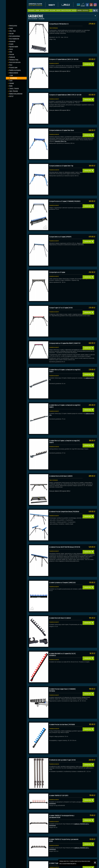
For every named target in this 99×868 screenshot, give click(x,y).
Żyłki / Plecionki (13, 91)
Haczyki (11, 34)
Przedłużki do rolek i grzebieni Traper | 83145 (63, 734)
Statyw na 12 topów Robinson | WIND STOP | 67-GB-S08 (65, 93)
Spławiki (11, 83)
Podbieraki (12, 57)
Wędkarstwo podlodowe (15, 94)
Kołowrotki (12, 42)
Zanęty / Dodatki (14, 89)
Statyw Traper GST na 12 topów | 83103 (61, 297)
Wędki (10, 86)
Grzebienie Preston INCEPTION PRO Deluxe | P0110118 (65, 529)
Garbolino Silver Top (61, 137)
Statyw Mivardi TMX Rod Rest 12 (59, 24)
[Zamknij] (95, 860)
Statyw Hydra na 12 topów (57, 263)
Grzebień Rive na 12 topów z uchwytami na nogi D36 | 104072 (65, 394)
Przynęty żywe (13, 68)
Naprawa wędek (13, 47)
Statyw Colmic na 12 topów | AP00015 (61, 229)
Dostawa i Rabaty (44, 10)
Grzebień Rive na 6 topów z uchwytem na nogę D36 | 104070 (65, 428)
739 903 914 (39, 5)
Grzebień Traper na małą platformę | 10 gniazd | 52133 (64, 833)
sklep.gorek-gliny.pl (40, 866)
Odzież (11, 49)
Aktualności (32, 10)
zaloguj (80, 10)
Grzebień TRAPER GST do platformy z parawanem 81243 (64, 810)
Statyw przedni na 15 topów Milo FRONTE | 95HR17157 (62, 332)
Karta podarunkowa (14, 36)
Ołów (10, 52)
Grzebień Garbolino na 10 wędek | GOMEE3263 (63, 563)
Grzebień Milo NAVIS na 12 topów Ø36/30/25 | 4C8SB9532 (63, 633)
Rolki (11, 76)
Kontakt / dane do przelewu (64, 10)
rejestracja (85, 10)
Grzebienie (13, 78)
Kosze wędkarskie (14, 39)
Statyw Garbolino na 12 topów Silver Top (62, 161)
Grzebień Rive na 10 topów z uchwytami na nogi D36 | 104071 (65, 359)
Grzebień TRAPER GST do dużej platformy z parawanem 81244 (62, 788)
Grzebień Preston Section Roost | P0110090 (63, 700)
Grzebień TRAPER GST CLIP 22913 (59, 768)
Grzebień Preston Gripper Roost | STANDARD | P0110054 (63, 667)
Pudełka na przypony (15, 70)
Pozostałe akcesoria (14, 62)
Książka (37, 10)
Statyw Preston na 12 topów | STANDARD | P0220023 (65, 195)
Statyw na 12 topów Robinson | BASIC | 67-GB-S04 (64, 58)
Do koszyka (89, 61)
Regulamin (53, 10)
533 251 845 (32, 5)
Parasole (11, 55)
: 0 (96, 10)
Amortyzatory (13, 26)
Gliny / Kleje (12, 31)
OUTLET (11, 96)
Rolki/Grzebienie (13, 73)
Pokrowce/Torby (13, 60)
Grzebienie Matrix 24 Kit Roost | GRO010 (61, 461)
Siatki (10, 81)
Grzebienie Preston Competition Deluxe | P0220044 (65, 495)
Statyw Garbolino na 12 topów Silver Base (62, 126)
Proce (10, 65)
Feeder (11, 28)
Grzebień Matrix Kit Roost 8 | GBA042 (61, 597)
